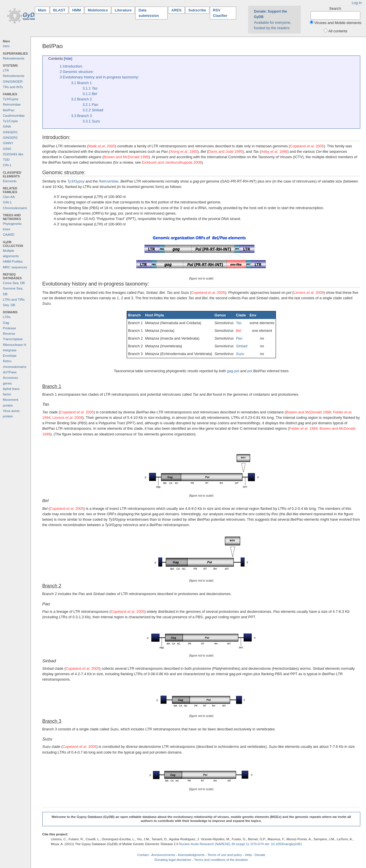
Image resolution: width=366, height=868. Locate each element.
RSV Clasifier (220, 13)
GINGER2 (10, 138)
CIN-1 (7, 165)
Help (248, 855)
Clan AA (9, 197)
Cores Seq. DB (14, 283)
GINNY (8, 143)
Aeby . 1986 (274, 151)
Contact (143, 855)
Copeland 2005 (67, 509)
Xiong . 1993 (184, 151)
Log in (357, 3)
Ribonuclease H (14, 345)
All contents (338, 31)
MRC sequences (15, 267)
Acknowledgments (191, 855)
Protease (9, 328)
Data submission (149, 13)
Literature (123, 10)
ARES (176, 10)
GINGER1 (10, 132)
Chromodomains (15, 208)
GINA (7, 126)
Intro (6, 46)
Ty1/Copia (10, 121)
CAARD (9, 235)
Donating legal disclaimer (173, 860)
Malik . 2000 (102, 146)
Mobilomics (98, 10)
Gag (6, 323)
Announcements (163, 855)
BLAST (59, 10)
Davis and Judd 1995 (225, 151)
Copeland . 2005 (307, 146)
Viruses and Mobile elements (338, 23)
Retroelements (14, 58)
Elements (10, 181)
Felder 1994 (303, 428)
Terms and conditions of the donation (221, 860)
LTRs (7, 317)
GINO (7, 149)
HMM (76, 10)
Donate (260, 855)
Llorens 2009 (309, 293)
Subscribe (197, 10)
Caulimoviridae (14, 116)
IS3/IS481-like (13, 154)
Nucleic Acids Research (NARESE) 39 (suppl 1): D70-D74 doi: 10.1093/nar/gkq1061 (241, 844)
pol (250, 371)
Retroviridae (12, 104)
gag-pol (233, 371)
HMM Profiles (13, 261)
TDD (6, 160)
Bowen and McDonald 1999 (126, 157)
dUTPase (10, 372)
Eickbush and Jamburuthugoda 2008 (172, 162)
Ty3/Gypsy (11, 99)
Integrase (10, 350)
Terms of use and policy (225, 855)
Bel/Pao (9, 110)
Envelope (10, 356)
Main (44, 10)
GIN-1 (7, 202)
